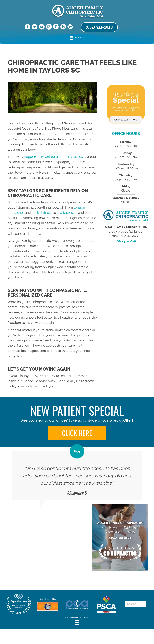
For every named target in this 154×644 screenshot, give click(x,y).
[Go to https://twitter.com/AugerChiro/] (35, 27)
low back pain (67, 213)
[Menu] (77, 623)
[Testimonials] (77, 476)
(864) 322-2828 (126, 241)
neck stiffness (42, 213)
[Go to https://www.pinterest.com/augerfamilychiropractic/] (56, 27)
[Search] (135, 604)
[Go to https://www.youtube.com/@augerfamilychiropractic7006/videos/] (42, 27)
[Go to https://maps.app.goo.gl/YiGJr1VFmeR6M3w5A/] (70, 27)
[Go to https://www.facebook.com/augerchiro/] (27, 27)
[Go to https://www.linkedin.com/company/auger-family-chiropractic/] (63, 27)
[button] (77, 433)
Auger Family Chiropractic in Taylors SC (53, 157)
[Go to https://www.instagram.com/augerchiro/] (49, 27)
